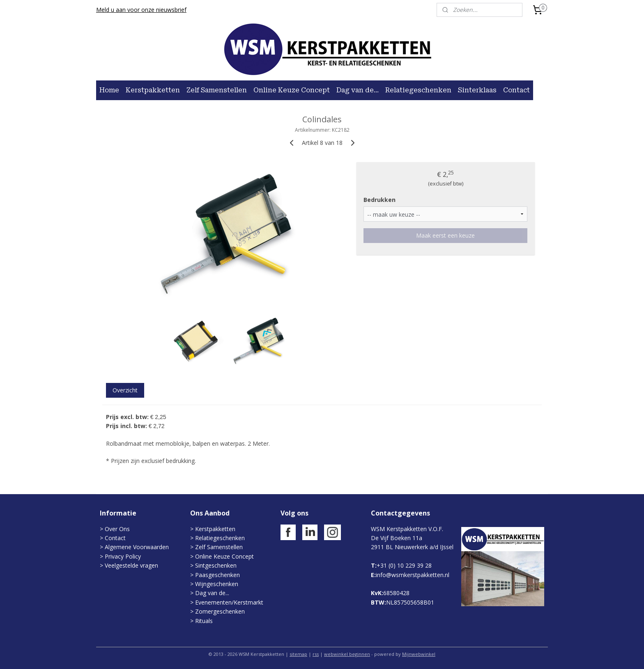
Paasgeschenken (217, 575)
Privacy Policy (122, 556)
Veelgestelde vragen (131, 565)
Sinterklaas (477, 90)
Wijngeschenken (217, 584)
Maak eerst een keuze (445, 235)
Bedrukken (379, 200)
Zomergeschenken (220, 611)
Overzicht (125, 390)
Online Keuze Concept (292, 90)
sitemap (298, 654)
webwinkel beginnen (347, 654)
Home (109, 90)
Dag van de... (358, 90)
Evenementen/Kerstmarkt (229, 602)
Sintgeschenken (216, 565)
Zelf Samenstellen (217, 90)
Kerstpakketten (153, 90)
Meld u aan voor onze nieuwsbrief (141, 10)
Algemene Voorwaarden (137, 547)
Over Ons (117, 529)
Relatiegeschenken (418, 90)
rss (316, 654)
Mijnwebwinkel (419, 654)
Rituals (204, 621)
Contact (516, 90)
